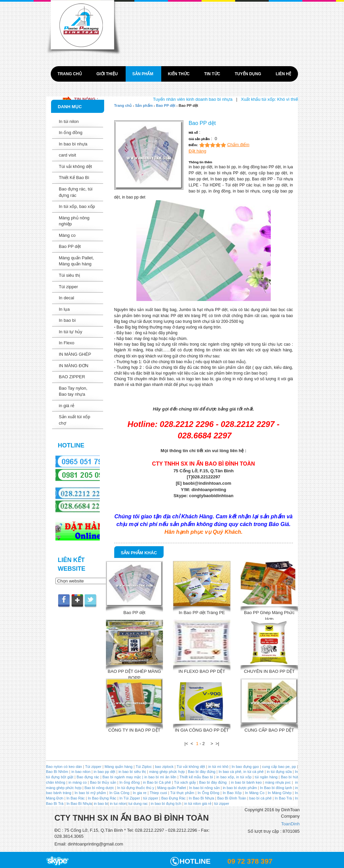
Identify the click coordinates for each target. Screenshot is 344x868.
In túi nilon (69, 121)
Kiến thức (179, 74)
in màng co (77, 782)
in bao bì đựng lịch (166, 804)
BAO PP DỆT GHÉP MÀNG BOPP (135, 674)
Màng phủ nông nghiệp (74, 221)
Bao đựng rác (88, 777)
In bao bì (67, 320)
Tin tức (213, 74)
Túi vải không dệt (75, 166)
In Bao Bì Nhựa (202, 798)
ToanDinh (290, 824)
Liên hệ (284, 74)
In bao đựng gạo (245, 767)
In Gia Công (119, 793)
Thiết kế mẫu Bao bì (197, 777)
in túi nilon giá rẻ (198, 804)
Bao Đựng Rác (174, 798)
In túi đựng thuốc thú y (136, 788)
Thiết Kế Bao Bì (74, 178)
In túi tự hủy (71, 332)
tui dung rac (139, 804)
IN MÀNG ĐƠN (74, 366)
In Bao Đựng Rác (101, 798)
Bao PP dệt (70, 246)
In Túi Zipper (130, 798)
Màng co (67, 235)
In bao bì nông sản (204, 788)
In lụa (64, 309)
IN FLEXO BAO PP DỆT (202, 671)
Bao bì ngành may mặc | (122, 777)
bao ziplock (164, 767)
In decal (67, 298)
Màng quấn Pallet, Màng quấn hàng (76, 261)
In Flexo (67, 343)
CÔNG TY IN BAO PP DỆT (134, 730)
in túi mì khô (218, 767)
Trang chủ (70, 74)
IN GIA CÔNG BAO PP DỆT (202, 730)
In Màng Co (255, 793)
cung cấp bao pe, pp (279, 767)
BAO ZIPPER (72, 377)
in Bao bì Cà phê (157, 782)
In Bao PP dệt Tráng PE (202, 613)
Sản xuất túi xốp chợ (75, 420)
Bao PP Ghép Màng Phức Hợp (269, 615)
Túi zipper (68, 287)
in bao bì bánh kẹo (247, 782)
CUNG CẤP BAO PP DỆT (269, 730)
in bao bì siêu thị (132, 772)
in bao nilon (80, 772)
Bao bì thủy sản (103, 782)
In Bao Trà (283, 798)
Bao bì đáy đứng (202, 772)
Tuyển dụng (249, 74)
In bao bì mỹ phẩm (90, 793)
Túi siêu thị (69, 275)
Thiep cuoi (158, 793)
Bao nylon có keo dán (64, 767)
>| (218, 744)
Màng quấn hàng (118, 767)
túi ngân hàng (266, 777)
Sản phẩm (143, 74)
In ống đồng (71, 133)
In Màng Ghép (280, 793)
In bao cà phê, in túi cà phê (241, 772)
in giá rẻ (67, 406)
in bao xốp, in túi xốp (234, 777)
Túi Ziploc (144, 767)
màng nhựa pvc (278, 782)
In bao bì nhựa (73, 144)
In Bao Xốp (232, 793)
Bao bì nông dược (99, 788)
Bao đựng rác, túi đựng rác (76, 192)
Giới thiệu (108, 74)
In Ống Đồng (208, 793)
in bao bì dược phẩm (240, 788)
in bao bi (101, 804)
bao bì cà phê (261, 798)
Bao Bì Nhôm (57, 772)
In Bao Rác (76, 798)
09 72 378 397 (250, 861)
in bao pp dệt (104, 772)
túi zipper (151, 798)
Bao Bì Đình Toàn (232, 798)
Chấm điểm (238, 145)
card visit (67, 155)
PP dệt (221, 310)
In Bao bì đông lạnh (276, 788)
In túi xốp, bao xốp (77, 206)
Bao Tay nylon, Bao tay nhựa (73, 391)
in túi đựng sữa (279, 772)
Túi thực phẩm (182, 793)
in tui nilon (118, 804)
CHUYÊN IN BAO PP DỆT (269, 671)
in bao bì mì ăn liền (160, 777)
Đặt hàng (197, 151)
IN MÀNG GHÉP (75, 354)
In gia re (140, 793)
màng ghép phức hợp (167, 772)
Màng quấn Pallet (172, 788)
